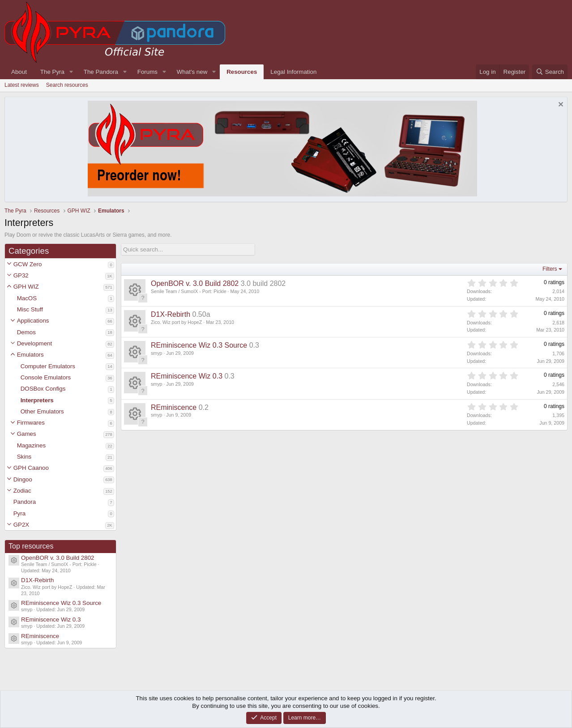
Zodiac (22, 491)
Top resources (31, 546)
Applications (33, 321)
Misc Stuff (30, 309)
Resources (242, 72)
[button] (9, 264)
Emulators (30, 355)
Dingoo (23, 479)
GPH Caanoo (31, 468)
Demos (26, 332)
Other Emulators (42, 411)
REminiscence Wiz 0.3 (51, 619)
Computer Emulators (48, 366)
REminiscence (40, 636)
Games (27, 434)
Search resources (67, 85)
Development (35, 343)
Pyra (19, 513)
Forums (147, 72)
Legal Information (293, 72)
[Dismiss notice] (560, 105)
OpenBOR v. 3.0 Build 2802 (58, 558)
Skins (24, 457)
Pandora (25, 502)
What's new (192, 72)
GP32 (21, 275)
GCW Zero (28, 264)
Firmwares (31, 423)
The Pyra (52, 72)
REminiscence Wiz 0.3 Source (61, 603)
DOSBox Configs (43, 389)
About (19, 72)
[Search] (550, 72)
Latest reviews (22, 85)
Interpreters (37, 400)
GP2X (21, 525)
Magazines (31, 445)
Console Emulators (46, 377)
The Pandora (101, 72)
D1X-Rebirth (37, 580)
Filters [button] (550, 269)
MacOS (27, 298)
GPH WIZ (26, 287)
